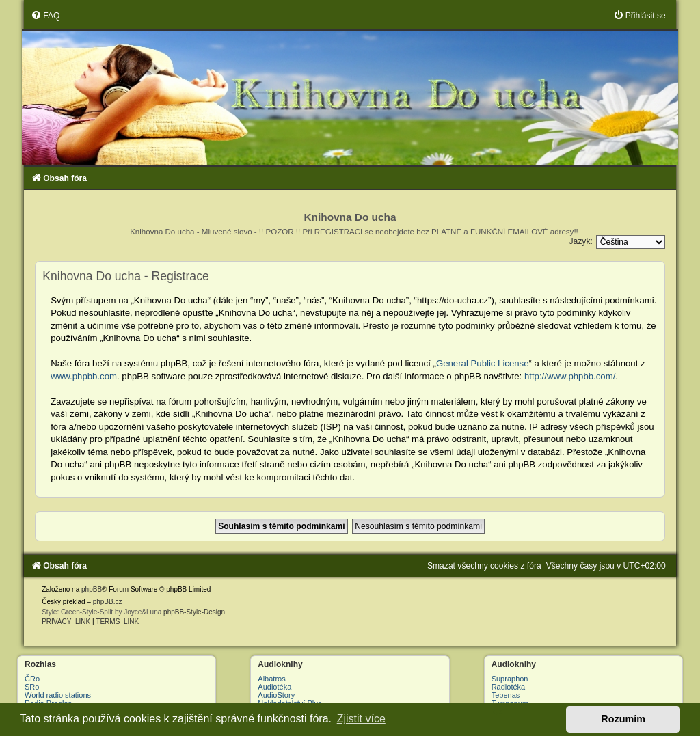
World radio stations (58, 695)
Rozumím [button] (623, 719)
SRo (32, 687)
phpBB (92, 589)
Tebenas (506, 695)
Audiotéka (274, 687)
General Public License (483, 363)
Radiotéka (509, 687)
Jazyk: (581, 241)
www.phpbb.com (84, 376)
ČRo (32, 679)
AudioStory (276, 695)
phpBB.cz (108, 602)
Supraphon (510, 679)
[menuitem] (45, 16)
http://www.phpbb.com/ (570, 376)
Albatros (271, 679)
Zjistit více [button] (361, 719)
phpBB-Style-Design (194, 612)
